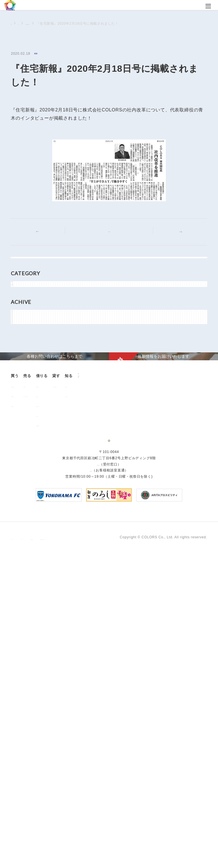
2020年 (23, 451)
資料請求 (52, 722)
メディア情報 (46, 54)
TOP (14, 23)
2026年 (23, 374)
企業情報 (52, 694)
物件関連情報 (28, 326)
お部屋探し (104, 639)
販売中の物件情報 (29, 639)
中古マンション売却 (68, 649)
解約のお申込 (106, 668)
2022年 (23, 425)
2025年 (23, 387)
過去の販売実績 (27, 649)
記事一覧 (113, 231)
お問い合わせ (56, 713)
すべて (22, 264)
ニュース (32, 24)
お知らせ (24, 313)
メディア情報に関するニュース (70, 24)
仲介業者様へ (106, 649)
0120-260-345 (91, 785)
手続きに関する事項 (103, 848)
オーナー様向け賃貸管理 (160, 639)
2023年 (23, 413)
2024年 (23, 400)
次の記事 (175, 231)
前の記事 (43, 231)
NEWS (23, 300)
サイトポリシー (67, 848)
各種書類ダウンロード (114, 659)
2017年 (23, 489)
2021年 (23, 438)
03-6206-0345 (98, 779)
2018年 (23, 477)
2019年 (23, 464)
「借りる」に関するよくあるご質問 (112, 680)
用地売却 (59, 639)
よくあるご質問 (27, 714)
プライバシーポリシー (29, 848)
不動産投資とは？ (29, 659)
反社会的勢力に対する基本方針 (152, 848)
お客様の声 (23, 704)
